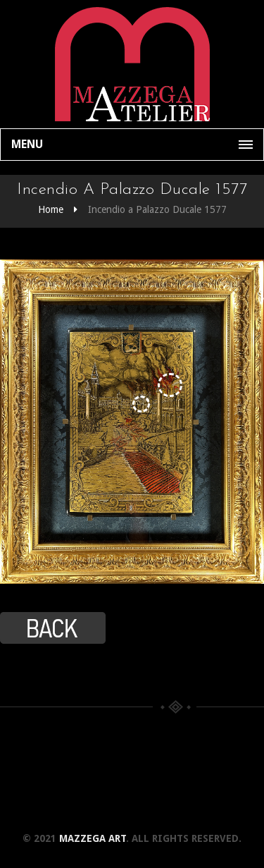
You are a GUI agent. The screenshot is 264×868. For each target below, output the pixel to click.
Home (51, 209)
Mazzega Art (93, 838)
